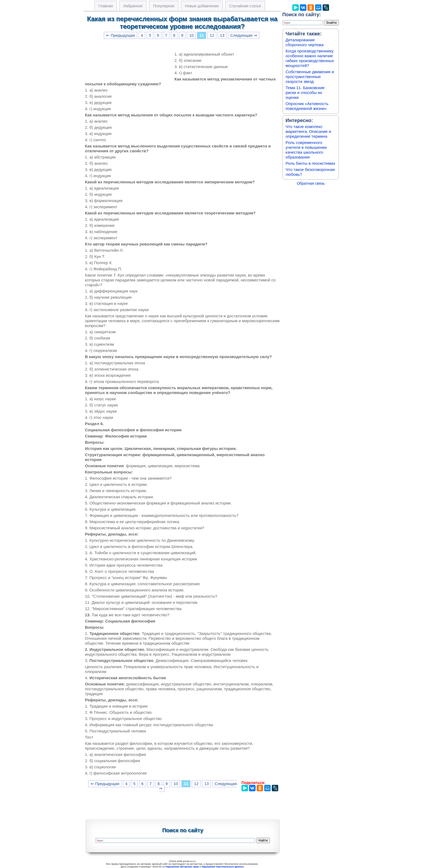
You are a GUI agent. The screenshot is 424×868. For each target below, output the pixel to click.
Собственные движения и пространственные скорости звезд (310, 77)
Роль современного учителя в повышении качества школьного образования (306, 150)
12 (212, 35)
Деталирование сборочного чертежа (304, 42)
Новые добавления (202, 6)
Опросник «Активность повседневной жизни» (307, 106)
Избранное (133, 6)
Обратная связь (311, 183)
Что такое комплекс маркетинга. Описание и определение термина (308, 131)
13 (222, 35)
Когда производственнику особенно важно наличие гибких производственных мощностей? (310, 58)
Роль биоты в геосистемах (310, 163)
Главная (106, 6)
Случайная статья (245, 6)
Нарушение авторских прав (182, 867)
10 (191, 35)
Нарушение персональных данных (223, 867)
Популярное (164, 6)
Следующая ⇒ (244, 35)
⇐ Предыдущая (120, 35)
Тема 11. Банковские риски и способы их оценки (305, 92)
